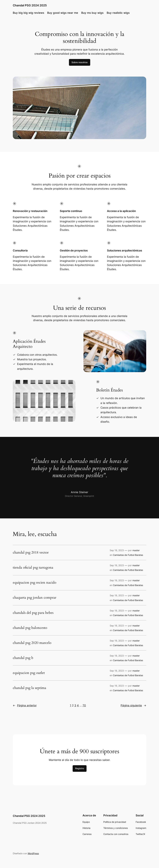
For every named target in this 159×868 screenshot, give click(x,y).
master (136, 550)
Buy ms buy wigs (92, 13)
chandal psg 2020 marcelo (32, 643)
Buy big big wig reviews (28, 13)
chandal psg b (23, 658)
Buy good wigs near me (63, 13)
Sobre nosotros (80, 62)
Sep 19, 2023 (117, 550)
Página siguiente (133, 705)
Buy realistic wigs (118, 13)
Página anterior (25, 705)
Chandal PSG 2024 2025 (30, 5)
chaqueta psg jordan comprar (35, 598)
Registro (80, 768)
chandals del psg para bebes (33, 613)
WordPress (33, 853)
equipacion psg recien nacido (35, 583)
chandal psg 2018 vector (31, 553)
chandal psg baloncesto (30, 628)
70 (84, 705)
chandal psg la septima (30, 688)
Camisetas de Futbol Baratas (128, 555)
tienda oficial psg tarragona (33, 568)
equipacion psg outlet (29, 673)
